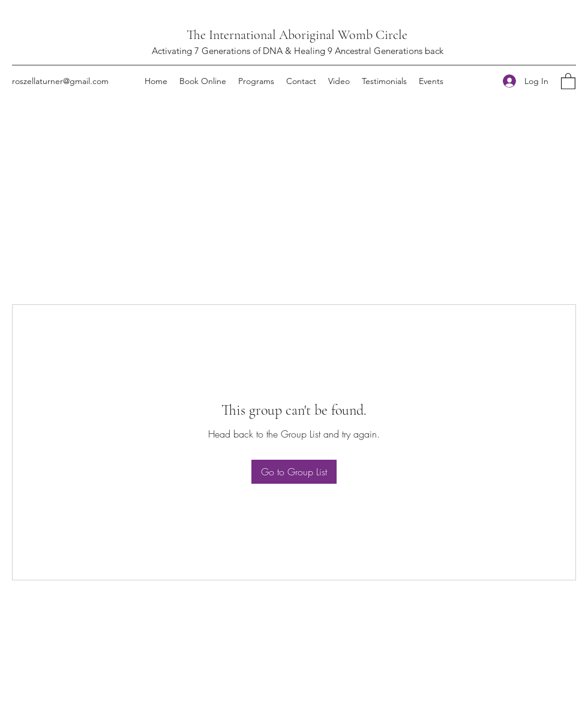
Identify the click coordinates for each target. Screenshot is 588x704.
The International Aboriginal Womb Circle (297, 35)
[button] (568, 81)
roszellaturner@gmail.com (60, 81)
